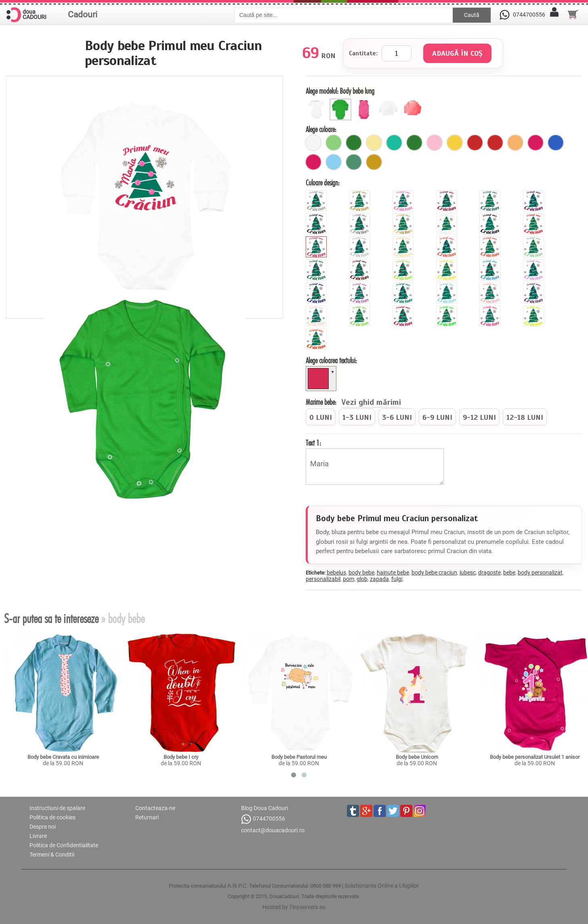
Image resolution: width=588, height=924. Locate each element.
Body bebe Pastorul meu (299, 757)
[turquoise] (404, 286)
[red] (534, 217)
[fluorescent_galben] (534, 309)
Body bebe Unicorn (417, 757)
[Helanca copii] (413, 102)
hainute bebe (393, 573)
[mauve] (534, 263)
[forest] (317, 263)
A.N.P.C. (238, 886)
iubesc (468, 573)
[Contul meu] (554, 15)
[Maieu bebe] (365, 102)
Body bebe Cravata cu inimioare (63, 757)
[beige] (404, 240)
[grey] (360, 240)
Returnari (147, 817)
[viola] (534, 286)
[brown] (360, 263)
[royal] (317, 286)
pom (349, 579)
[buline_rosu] (495, 143)
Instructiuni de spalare (57, 808)
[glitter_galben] (360, 194)
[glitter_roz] (404, 194)
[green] (404, 263)
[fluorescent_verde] (448, 309)
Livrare (38, 836)
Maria (375, 467)
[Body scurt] (318, 102)
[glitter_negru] (317, 217)
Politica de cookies (52, 817)
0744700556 (263, 819)
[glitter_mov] (534, 194)
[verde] (414, 143)
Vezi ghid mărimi (371, 403)
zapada (379, 579)
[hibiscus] (448, 240)
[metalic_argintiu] (360, 217)
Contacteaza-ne (155, 808)
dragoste (489, 573)
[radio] (321, 417)
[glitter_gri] (317, 194)
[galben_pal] (374, 143)
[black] (491, 217)
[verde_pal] (334, 143)
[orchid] (360, 286)
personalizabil (323, 579)
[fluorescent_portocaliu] (317, 332)
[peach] (491, 286)
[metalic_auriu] (404, 217)
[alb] (313, 143)
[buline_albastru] (556, 143)
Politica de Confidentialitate (64, 845)
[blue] (491, 263)
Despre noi (43, 827)
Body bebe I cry (181, 757)
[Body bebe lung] (341, 102)
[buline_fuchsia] (535, 143)
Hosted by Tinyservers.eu (294, 907)
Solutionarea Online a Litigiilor (382, 886)
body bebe (361, 573)
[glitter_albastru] (491, 194)
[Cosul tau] (573, 15)
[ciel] (334, 162)
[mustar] (374, 162)
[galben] (455, 143)
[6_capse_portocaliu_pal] (515, 143)
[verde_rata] (354, 162)
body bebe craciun (434, 573)
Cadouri (83, 15)
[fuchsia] (313, 162)
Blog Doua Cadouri (265, 808)
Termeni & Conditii (52, 855)
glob (362, 579)
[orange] (491, 240)
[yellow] (448, 263)
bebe (509, 573)
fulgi (397, 579)
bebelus (336, 573)
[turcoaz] (394, 143)
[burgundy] (404, 309)
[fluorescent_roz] (491, 309)
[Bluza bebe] (389, 102)
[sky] (448, 286)
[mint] (534, 240)
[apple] (360, 309)
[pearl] (317, 309)
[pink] (317, 240)
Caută (472, 15)
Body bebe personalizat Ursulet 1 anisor (535, 757)
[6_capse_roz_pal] (435, 143)
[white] (448, 217)
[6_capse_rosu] (475, 143)
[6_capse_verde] (354, 143)
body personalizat (540, 573)
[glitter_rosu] (448, 194)
